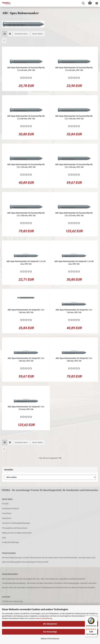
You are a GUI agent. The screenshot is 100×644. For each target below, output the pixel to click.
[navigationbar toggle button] (97, 3)
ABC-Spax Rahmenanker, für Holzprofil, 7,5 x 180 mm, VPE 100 (74, 360)
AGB (4, 538)
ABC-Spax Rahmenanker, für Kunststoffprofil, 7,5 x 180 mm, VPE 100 (26, 214)
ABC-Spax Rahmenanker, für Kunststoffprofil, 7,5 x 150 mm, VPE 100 (74, 166)
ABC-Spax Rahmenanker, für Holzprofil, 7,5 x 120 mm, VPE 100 (74, 311)
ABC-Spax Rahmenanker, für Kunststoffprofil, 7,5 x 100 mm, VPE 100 (74, 117)
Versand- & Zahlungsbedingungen (16, 523)
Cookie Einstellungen (11, 542)
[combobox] (22, 34)
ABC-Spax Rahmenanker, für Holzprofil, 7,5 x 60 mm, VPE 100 (26, 263)
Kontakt (5, 504)
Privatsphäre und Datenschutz (15, 528)
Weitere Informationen (50, 639)
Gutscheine (7, 513)
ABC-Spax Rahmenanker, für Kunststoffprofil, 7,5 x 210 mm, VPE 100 (74, 214)
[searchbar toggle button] (83, 3)
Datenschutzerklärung (44, 618)
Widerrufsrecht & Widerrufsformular (17, 533)
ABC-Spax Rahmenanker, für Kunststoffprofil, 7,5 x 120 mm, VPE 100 (26, 166)
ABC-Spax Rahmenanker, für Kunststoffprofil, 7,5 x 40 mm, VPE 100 (26, 69)
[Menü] (96, 617)
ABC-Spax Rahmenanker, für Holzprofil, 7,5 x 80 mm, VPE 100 (74, 263)
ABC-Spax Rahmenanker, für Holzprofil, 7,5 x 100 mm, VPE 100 (26, 311)
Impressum (7, 518)
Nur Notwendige (50, 632)
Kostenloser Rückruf (10, 508)
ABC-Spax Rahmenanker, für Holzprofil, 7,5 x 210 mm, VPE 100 (26, 408)
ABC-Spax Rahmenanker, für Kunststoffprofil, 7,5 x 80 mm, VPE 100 (26, 117)
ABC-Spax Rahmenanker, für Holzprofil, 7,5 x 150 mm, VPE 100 (26, 360)
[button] (5, 34)
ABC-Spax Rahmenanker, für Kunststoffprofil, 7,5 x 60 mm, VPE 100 (74, 69)
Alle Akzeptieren (50, 624)
